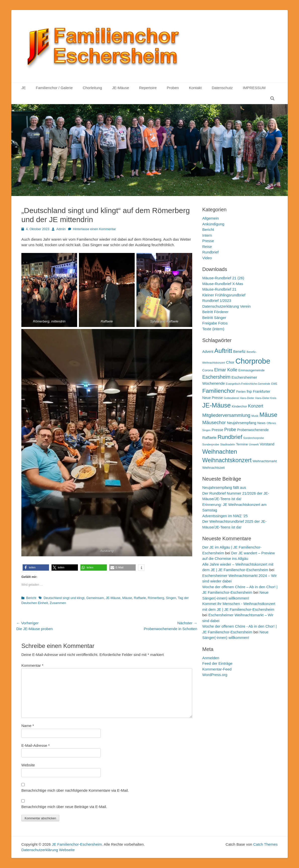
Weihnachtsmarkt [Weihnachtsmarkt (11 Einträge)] (265, 461)
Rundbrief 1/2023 (217, 301)
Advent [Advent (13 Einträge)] (208, 352)
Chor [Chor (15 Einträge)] (230, 362)
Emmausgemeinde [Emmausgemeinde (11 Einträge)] (252, 370)
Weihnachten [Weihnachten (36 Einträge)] (220, 452)
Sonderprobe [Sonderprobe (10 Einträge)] (211, 444)
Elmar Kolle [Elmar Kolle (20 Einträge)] (226, 370)
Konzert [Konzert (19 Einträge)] (256, 406)
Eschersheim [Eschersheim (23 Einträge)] (216, 377)
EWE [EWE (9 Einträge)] (274, 384)
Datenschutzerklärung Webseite (48, 850)
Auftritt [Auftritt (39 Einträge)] (223, 351)
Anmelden (211, 658)
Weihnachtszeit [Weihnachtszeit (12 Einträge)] (213, 468)
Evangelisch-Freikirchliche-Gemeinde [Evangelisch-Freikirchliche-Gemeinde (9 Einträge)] (248, 384)
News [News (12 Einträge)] (261, 423)
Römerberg (156, 598)
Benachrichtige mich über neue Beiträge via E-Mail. (64, 807)
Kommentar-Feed (217, 669)
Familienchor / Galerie (54, 88)
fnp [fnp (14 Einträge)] (249, 391)
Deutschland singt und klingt (64, 598)
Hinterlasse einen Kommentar (94, 229)
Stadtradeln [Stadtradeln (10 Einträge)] (228, 444)
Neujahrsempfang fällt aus (224, 487)
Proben (173, 88)
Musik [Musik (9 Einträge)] (255, 416)
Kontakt (195, 88)
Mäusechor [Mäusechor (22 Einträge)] (214, 422)
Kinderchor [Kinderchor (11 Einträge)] (239, 407)
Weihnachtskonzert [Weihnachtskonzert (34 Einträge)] (227, 460)
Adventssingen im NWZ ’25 (225, 516)
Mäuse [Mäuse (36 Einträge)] (268, 415)
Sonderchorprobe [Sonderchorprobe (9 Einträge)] (254, 438)
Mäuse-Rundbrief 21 (219, 289)
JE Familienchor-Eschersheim (77, 844)
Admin (61, 229)
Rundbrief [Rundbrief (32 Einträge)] (230, 437)
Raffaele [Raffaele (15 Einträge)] (209, 438)
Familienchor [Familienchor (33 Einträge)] (219, 391)
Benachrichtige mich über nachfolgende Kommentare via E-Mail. (75, 790)
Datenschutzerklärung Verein (227, 306)
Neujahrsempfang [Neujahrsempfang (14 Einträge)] (242, 423)
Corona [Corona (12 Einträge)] (208, 370)
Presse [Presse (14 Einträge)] (217, 430)
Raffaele (140, 598)
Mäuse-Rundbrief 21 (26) (223, 278)
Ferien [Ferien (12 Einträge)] (241, 392)
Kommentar (32, 665)
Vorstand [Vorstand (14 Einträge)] (267, 444)
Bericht (31, 598)
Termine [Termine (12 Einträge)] (242, 444)
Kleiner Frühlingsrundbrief (224, 295)
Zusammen (58, 603)
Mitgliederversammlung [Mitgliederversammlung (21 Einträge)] (226, 415)
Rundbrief (210, 252)
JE (24, 88)
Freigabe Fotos (215, 323)
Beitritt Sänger (214, 318)
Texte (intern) (213, 329)
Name (28, 726)
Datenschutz (222, 88)
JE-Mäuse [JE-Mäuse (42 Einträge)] (216, 405)
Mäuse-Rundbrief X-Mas (223, 284)
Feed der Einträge (217, 663)
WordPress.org (215, 675)
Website (28, 765)
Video (207, 258)
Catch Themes (265, 844)
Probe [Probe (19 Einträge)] (230, 430)
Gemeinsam (95, 598)
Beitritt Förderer (215, 312)
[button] (36, 567)
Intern (207, 235)
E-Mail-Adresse (36, 745)
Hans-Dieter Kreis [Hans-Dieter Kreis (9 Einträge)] (266, 398)
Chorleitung (92, 88)
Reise (207, 247)
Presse (208, 241)
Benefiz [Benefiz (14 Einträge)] (239, 352)
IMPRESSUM (254, 88)
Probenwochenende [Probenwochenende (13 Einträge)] (253, 430)
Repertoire (148, 88)
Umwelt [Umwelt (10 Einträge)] (254, 444)
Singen (171, 598)
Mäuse (127, 598)
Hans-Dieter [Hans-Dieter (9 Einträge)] (247, 398)
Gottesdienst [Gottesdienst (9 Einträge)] (231, 398)
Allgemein (211, 218)
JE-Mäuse (121, 88)
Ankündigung (213, 224)
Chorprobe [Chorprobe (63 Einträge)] (253, 361)
